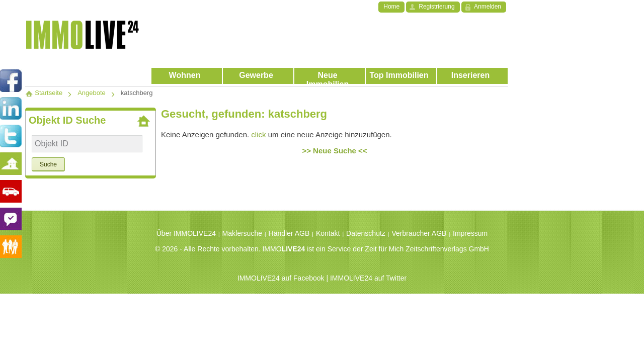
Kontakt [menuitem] (328, 233)
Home (391, 7)
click (258, 134)
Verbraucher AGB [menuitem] (419, 233)
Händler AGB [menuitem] (289, 233)
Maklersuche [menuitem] (242, 233)
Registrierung (436, 7)
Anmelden (488, 7)
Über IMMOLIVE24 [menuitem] (186, 233)
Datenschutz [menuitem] (366, 233)
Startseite (44, 93)
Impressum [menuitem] (470, 233)
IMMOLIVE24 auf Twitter (368, 278)
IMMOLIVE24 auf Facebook (281, 278)
